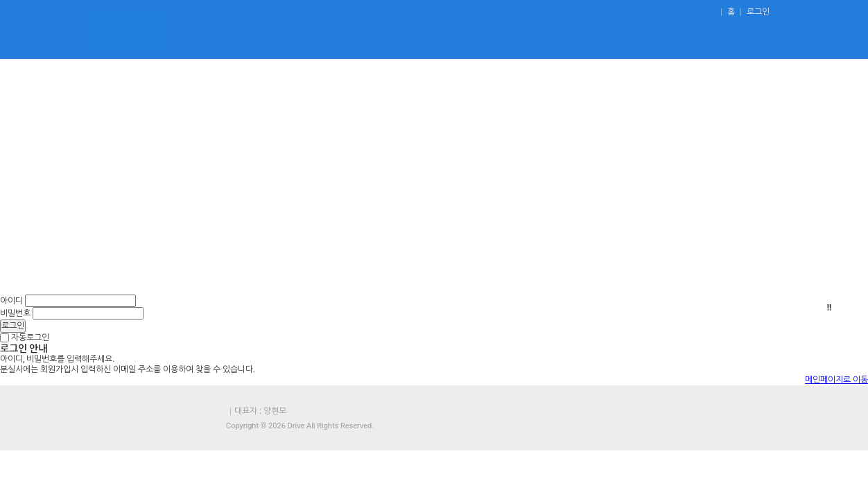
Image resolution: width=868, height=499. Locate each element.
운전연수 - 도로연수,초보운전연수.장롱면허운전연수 (129, 29)
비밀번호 (15, 313)
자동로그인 (30, 338)
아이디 (11, 301)
